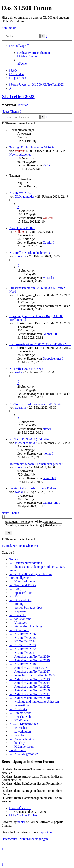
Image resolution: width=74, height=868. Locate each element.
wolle (19, 372)
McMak (48, 278)
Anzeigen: (21, 521)
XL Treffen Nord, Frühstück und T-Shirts (35, 404)
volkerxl (20, 151)
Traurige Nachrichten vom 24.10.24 (32, 147)
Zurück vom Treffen (22, 228)
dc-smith (21, 256)
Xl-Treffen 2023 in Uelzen (26, 369)
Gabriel (47, 242)
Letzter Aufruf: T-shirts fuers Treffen (33, 488)
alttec (46, 429)
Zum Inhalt (9, 28)
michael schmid (25, 443)
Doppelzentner (52, 358)
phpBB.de (45, 832)
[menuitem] (34, 53)
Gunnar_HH (50, 334)
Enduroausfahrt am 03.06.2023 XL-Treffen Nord (40, 344)
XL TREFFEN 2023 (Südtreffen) (30, 439)
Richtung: (46, 525)
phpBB (22, 822)
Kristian (23, 105)
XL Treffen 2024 (20, 193)
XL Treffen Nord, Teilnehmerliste (31, 253)
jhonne (47, 454)
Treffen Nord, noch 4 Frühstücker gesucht (36, 464)
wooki (19, 492)
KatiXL (47, 165)
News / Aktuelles (20, 155)
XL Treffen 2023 (18, 96)
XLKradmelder (25, 197)
